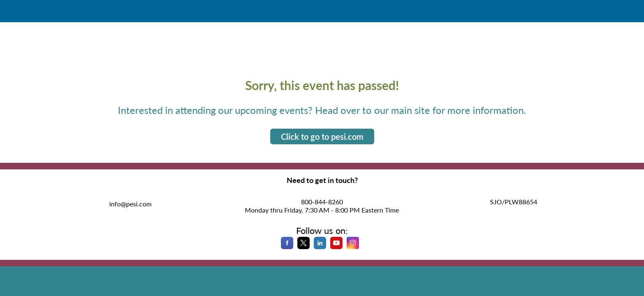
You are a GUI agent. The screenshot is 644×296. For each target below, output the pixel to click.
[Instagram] (353, 246)
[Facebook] (287, 246)
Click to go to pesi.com (322, 136)
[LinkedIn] (320, 246)
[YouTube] (336, 246)
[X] (304, 246)
